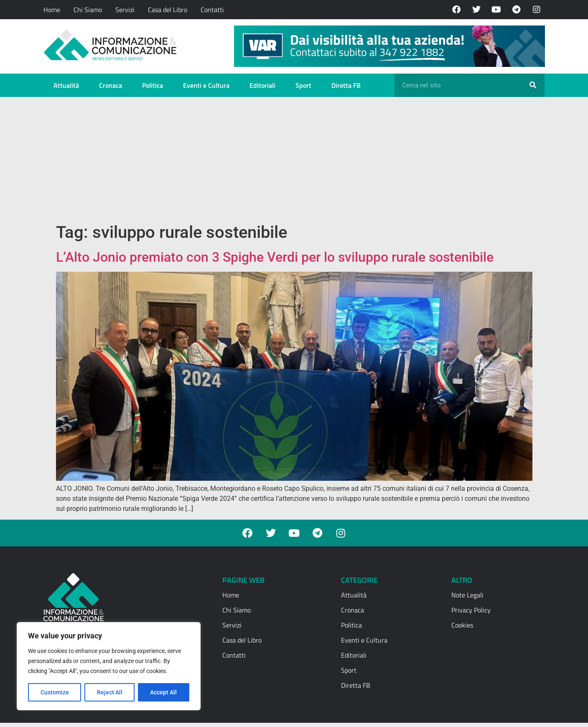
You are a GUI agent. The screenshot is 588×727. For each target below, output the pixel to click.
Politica (153, 85)
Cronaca (111, 85)
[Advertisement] (294, 160)
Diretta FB (346, 85)
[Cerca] (533, 85)
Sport (303, 85)
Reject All (110, 692)
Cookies (462, 625)
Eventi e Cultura (206, 85)
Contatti (212, 10)
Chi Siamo (88, 10)
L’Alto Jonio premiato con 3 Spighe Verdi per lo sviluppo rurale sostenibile (275, 257)
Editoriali (262, 85)
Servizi (125, 10)
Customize (55, 692)
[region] (109, 666)
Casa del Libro (168, 10)
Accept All (164, 692)
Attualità (66, 85)
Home (52, 10)
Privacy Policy (471, 610)
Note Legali (467, 595)
